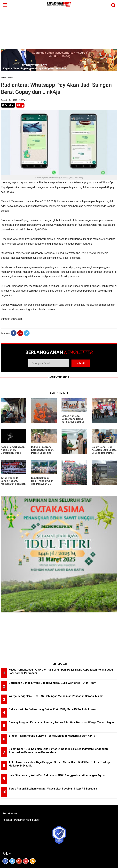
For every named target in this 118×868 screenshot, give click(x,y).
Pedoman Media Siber (27, 820)
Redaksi (7, 820)
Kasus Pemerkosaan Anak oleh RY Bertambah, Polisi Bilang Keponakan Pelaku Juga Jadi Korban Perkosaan (13, 454)
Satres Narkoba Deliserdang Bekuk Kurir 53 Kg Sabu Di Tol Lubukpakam (73, 420)
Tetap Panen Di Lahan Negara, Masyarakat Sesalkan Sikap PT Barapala (13, 482)
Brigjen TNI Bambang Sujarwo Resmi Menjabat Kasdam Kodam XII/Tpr (53, 736)
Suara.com (17, 319)
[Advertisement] (59, 25)
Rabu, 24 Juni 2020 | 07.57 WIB (14, 100)
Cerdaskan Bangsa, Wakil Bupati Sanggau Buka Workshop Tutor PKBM (52, 683)
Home (3, 78)
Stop (20, 105)
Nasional (11, 78)
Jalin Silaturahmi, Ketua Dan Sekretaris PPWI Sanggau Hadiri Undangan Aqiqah (57, 775)
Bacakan (8, 105)
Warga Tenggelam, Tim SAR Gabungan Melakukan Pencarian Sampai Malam (56, 696)
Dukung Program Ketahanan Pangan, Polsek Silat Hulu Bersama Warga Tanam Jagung (43, 453)
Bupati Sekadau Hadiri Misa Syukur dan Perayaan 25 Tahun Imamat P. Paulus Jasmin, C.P (42, 484)
